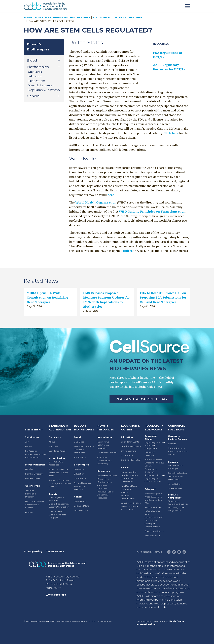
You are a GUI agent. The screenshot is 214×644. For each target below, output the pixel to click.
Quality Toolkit (56, 511)
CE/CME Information (131, 460)
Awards (29, 512)
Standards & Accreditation (60, 428)
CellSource (102, 457)
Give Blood (79, 442)
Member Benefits (35, 465)
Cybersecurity (80, 501)
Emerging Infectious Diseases (154, 464)
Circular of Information (103, 487)
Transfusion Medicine (84, 446)
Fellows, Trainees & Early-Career (130, 508)
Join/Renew (32, 437)
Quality (53, 494)
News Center (105, 437)
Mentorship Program (31, 495)
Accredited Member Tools (58, 474)
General (79, 497)
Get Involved (32, 486)
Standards (35, 72)
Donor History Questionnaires (105, 480)
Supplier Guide (81, 510)
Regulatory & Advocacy (44, 90)
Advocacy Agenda (153, 494)
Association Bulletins (107, 476)
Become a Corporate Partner (178, 453)
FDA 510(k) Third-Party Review (176, 509)
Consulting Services (177, 473)
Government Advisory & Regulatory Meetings (155, 472)
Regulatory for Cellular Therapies (153, 480)
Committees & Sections (32, 506)
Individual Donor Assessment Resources (105, 495)
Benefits (29, 469)
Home (28, 17)
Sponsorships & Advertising (105, 462)
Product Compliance (175, 496)
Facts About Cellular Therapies (118, 17)
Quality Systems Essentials (57, 499)
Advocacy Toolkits (153, 536)
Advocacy (150, 489)
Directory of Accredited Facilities (60, 485)
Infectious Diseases (153, 459)
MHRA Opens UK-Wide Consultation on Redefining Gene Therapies (47, 297)
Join (27, 442)
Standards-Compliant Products (178, 503)
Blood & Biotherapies (51, 17)
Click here (171, 133)
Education (35, 76)
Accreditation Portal (59, 469)
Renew (29, 446)
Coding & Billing (82, 506)
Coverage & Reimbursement (153, 525)
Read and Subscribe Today (141, 399)
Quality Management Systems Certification (59, 505)
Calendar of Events (130, 442)
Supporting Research (155, 531)
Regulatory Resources (150, 453)
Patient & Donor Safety (152, 512)
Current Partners (176, 448)
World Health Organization (96, 202)
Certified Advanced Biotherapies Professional (130, 478)
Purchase (53, 446)
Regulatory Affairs (151, 438)
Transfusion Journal (107, 453)
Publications (37, 81)
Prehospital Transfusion (80, 451)
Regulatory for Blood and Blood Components (155, 445)
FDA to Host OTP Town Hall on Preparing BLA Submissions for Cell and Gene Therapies (163, 297)
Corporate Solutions (177, 428)
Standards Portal (57, 451)
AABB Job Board (129, 486)
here (111, 195)
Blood (77, 437)
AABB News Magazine (103, 447)
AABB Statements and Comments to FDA (154, 500)
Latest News (103, 442)
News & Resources (41, 85)
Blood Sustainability (154, 507)
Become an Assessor (35, 501)
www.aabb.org (56, 595)
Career (125, 467)
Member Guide (32, 478)
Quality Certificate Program (57, 516)
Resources (104, 471)
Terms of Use (55, 551)
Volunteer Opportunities (128, 497)
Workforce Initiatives (131, 503)
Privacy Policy (33, 551)
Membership (34, 430)
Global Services (175, 488)
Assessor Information (59, 480)
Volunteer (30, 490)
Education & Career (130, 428)
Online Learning (129, 451)
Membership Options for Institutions (35, 456)
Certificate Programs (131, 446)
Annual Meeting (129, 472)
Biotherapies (80, 17)
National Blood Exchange (175, 467)
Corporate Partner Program (178, 438)
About (52, 442)
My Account (31, 451)
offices (128, 251)
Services (173, 462)
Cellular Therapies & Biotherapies (154, 519)
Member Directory (34, 474)
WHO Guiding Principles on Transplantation (152, 211)
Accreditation (57, 458)
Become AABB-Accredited (56, 463)
